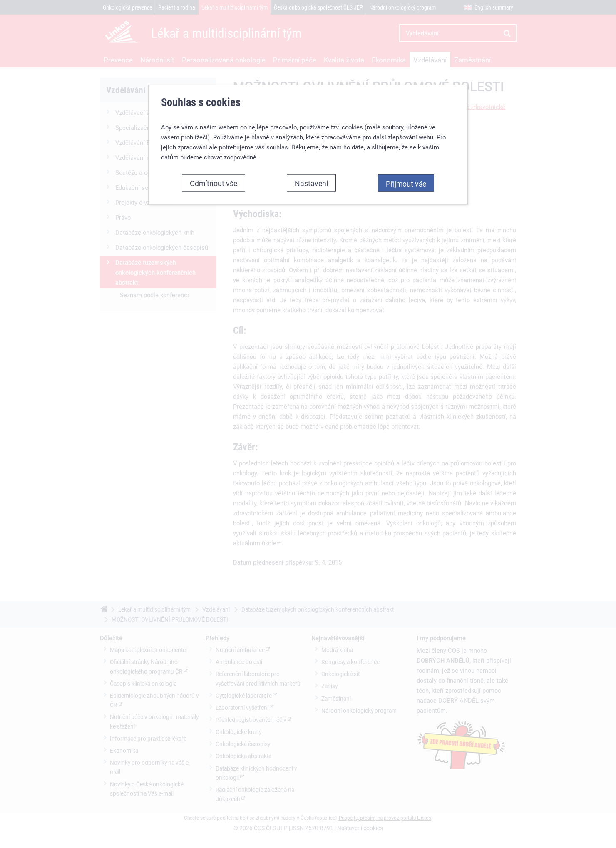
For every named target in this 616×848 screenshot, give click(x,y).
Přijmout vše (406, 177)
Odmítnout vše (214, 177)
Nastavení (311, 177)
